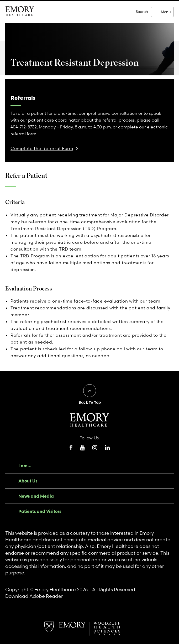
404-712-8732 (24, 127)
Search (142, 12)
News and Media (36, 496)
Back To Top (90, 402)
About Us (28, 481)
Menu (166, 12)
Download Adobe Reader (34, 596)
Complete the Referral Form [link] (42, 148)
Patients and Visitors (40, 511)
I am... (25, 466)
